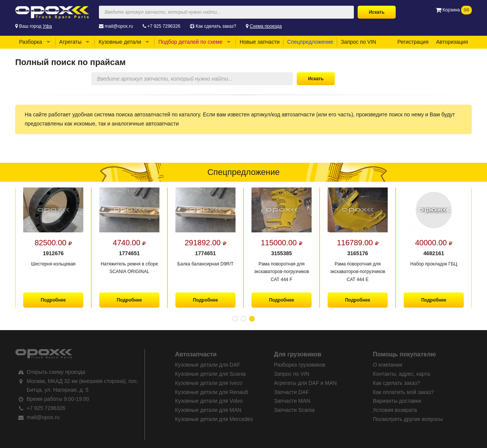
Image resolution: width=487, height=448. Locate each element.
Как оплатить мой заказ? (403, 392)
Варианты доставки (397, 401)
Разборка (31, 42)
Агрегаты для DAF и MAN (305, 383)
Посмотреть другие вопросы (408, 419)
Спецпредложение (310, 42)
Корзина (454, 10)
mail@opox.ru (119, 26)
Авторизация (452, 42)
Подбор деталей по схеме (190, 42)
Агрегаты (71, 42)
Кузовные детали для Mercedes (214, 419)
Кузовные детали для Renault (212, 392)
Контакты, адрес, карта (401, 374)
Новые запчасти (260, 42)
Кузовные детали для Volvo (209, 401)
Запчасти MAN (292, 401)
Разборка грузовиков (300, 365)
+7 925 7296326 (164, 26)
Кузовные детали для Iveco (209, 383)
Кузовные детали (120, 42)
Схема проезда (266, 26)
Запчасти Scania (294, 410)
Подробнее (53, 300)
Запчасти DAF (291, 392)
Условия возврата (395, 410)
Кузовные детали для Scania (210, 374)
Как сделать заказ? (216, 26)
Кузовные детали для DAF (208, 365)
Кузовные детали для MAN (208, 410)
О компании (388, 365)
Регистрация (413, 42)
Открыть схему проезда (56, 372)
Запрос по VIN (359, 42)
